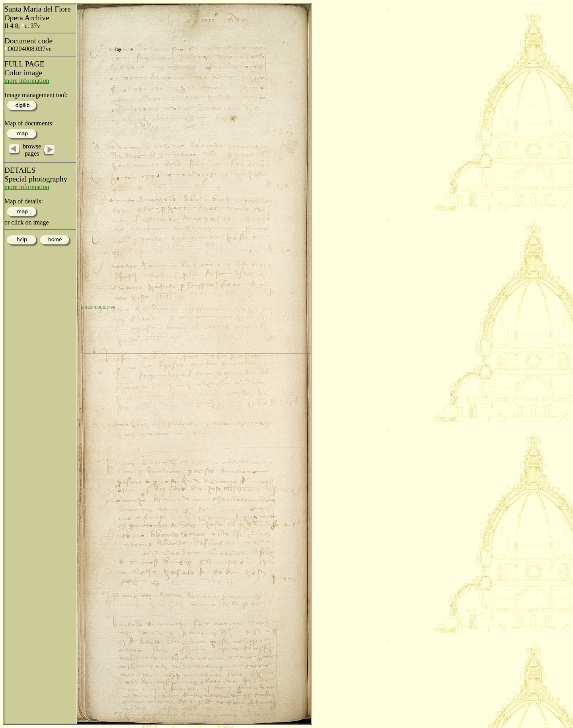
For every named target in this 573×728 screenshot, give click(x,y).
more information (27, 81)
